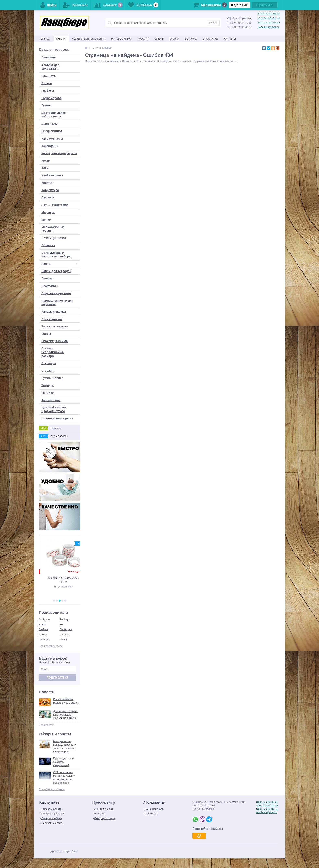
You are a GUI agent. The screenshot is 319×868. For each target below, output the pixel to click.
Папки (59, 264)
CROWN (44, 640)
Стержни (48, 371)
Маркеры (48, 212)
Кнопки (47, 183)
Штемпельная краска (57, 418)
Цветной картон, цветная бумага (54, 409)
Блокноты (49, 76)
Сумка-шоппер (52, 378)
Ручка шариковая (55, 326)
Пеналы (47, 278)
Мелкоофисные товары (53, 229)
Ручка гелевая (52, 319)
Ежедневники (52, 131)
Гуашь (46, 105)
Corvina (64, 634)
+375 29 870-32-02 (269, 18)
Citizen (43, 634)
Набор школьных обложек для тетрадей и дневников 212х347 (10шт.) (60, 580)
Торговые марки (121, 39)
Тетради (47, 385)
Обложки (48, 245)
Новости (143, 39)
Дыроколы (49, 124)
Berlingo (64, 619)
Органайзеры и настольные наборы (56, 254)
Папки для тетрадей (56, 271)
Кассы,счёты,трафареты (59, 153)
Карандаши (50, 146)
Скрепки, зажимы (55, 341)
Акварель (49, 57)
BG (62, 624)
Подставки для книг (56, 293)
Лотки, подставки (55, 205)
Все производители (51, 646)
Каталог (61, 39)
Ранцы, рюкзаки (54, 311)
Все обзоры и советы (52, 789)
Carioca (43, 629)
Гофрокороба (51, 98)
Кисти (46, 160)
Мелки (46, 219)
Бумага (47, 83)
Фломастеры (51, 400)
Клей (45, 168)
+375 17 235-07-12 (269, 22)
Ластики (48, 197)
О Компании (210, 39)
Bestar (43, 624)
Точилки (48, 393)
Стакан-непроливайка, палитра (53, 352)
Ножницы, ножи (54, 238)
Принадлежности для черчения (57, 302)
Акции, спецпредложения (88, 39)
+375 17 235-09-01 (269, 14)
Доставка (191, 39)
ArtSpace (44, 619)
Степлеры (49, 363)
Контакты (230, 39)
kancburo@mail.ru (269, 27)
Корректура (50, 190)
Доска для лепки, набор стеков (54, 114)
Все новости (46, 725)
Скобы (46, 334)
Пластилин (49, 286)
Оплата (175, 39)
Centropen (66, 629)
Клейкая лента (52, 175)
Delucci (64, 640)
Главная (45, 39)
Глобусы (48, 90)
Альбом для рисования (50, 67)
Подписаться (58, 677)
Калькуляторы (52, 138)
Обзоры (159, 39)
